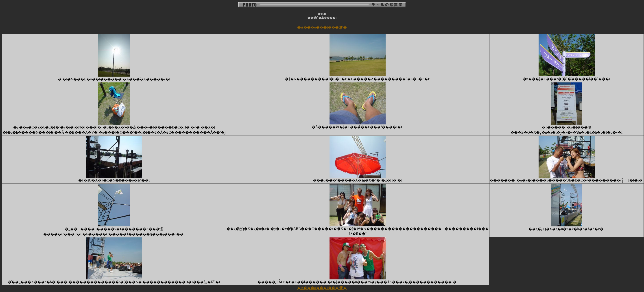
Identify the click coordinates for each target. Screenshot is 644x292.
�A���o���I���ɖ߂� (322, 27)
